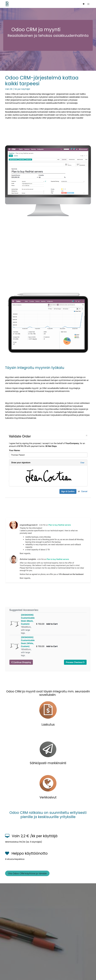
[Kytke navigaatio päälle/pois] (88, 4)
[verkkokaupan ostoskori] (83, 4)
